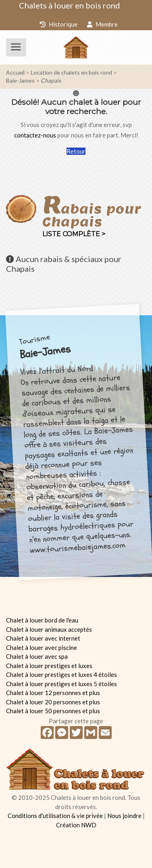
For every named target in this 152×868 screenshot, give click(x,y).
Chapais (51, 80)
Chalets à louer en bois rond (70, 5)
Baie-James (20, 80)
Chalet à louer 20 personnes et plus (53, 702)
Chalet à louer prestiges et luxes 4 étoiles (61, 674)
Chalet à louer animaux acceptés (49, 629)
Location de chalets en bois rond (71, 72)
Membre (102, 24)
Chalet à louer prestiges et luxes (49, 666)
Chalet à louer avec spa (37, 656)
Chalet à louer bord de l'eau (42, 620)
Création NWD (76, 825)
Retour (76, 151)
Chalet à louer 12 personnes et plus (53, 693)
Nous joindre (124, 816)
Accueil (15, 72)
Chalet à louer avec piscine (42, 647)
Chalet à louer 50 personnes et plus (53, 711)
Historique (58, 24)
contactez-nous (35, 135)
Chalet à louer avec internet (43, 638)
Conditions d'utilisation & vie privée (55, 816)
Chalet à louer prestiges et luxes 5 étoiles (61, 684)
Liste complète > (74, 234)
